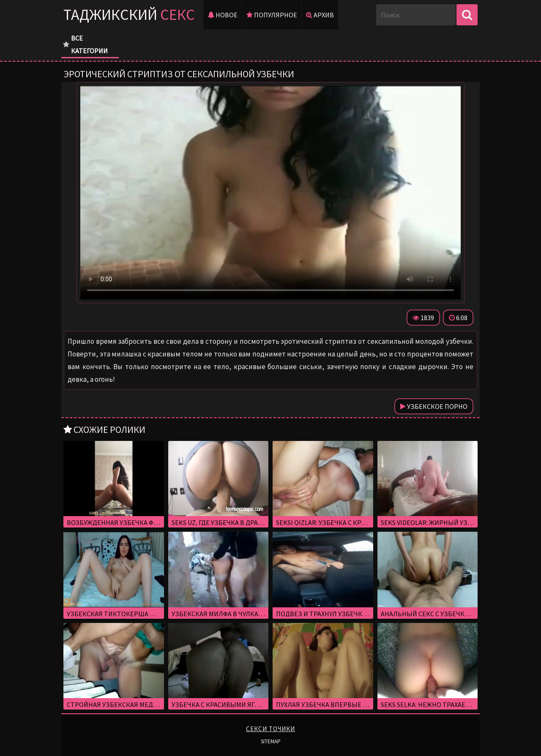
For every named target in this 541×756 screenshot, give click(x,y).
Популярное (272, 15)
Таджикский (129, 15)
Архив (320, 15)
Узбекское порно (434, 406)
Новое (223, 15)
